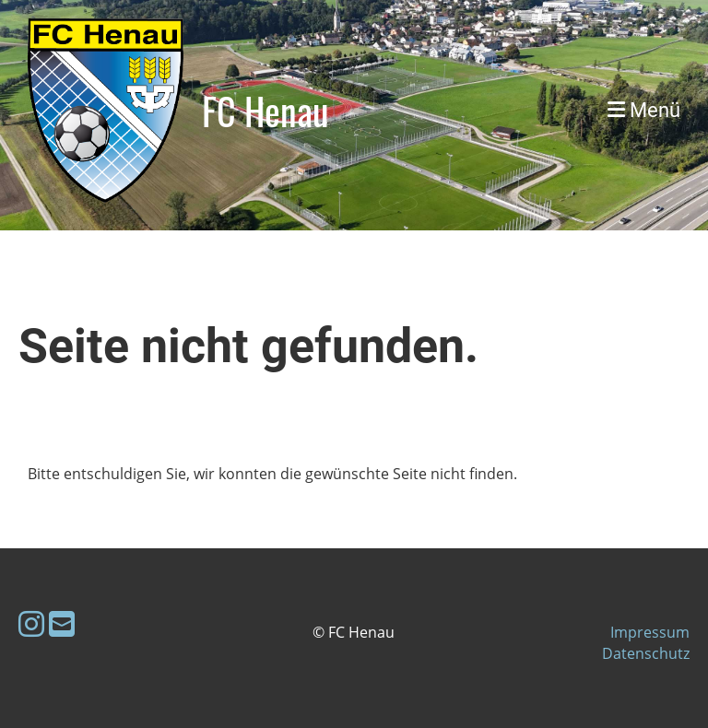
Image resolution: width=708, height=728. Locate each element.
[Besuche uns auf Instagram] (31, 623)
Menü (644, 110)
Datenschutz (646, 653)
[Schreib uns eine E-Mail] (62, 623)
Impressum (650, 632)
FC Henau (265, 111)
